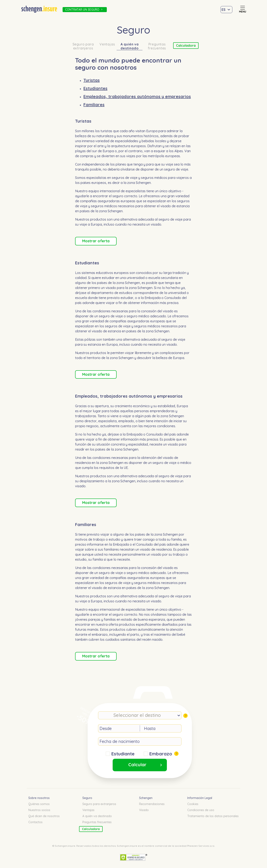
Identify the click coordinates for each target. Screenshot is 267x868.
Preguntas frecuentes (157, 46)
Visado (144, 810)
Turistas (92, 80)
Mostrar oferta (96, 241)
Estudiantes (95, 88)
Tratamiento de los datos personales (213, 816)
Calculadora (186, 45)
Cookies (193, 804)
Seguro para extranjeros (83, 46)
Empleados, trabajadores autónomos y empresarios (137, 96)
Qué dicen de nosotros (44, 816)
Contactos (35, 822)
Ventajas (107, 44)
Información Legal (200, 798)
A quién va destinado (130, 46)
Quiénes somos (39, 804)
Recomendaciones (152, 804)
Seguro (87, 798)
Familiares (94, 105)
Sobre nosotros (39, 798)
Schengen (146, 798)
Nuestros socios (39, 810)
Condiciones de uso (201, 810)
